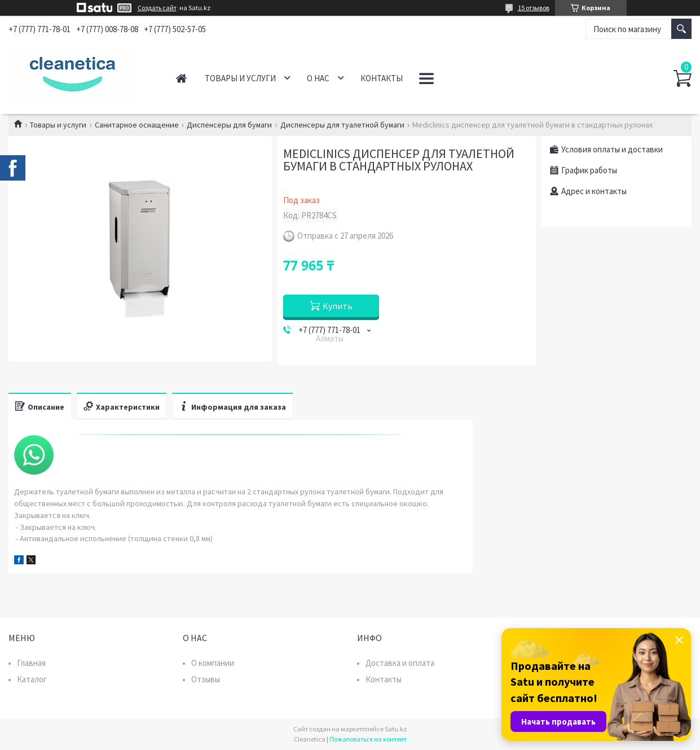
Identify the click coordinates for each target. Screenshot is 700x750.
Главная (181, 78)
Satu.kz (396, 729)
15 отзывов (534, 8)
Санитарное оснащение (137, 125)
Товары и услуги (240, 78)
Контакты (382, 78)
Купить (338, 306)
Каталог (32, 679)
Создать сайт (157, 8)
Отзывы (206, 679)
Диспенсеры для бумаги (229, 125)
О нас (318, 78)
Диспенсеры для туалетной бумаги (342, 125)
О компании (213, 663)
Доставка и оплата (400, 663)
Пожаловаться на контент (368, 739)
